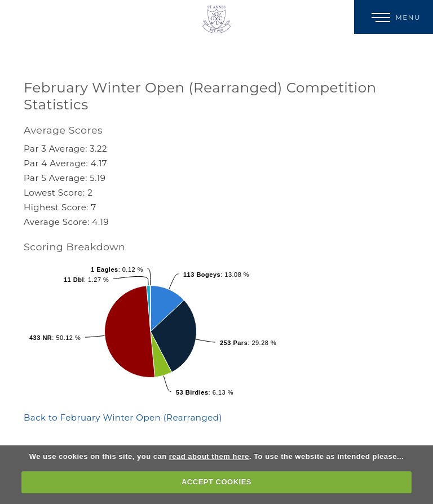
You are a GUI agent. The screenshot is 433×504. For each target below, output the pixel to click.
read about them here (209, 456)
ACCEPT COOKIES (216, 482)
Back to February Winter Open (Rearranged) (123, 417)
